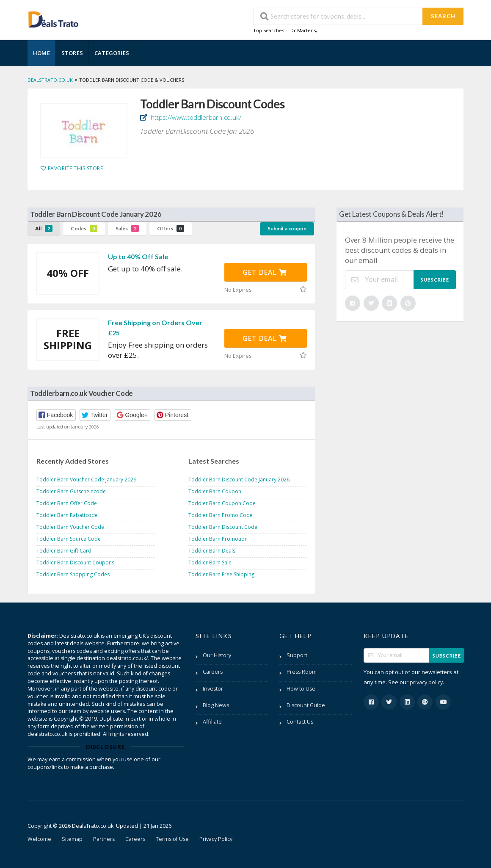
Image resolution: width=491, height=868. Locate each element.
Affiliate (212, 722)
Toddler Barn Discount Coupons (75, 563)
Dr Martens (303, 30)
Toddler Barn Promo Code (221, 515)
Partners (104, 839)
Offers (171, 228)
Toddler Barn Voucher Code (70, 527)
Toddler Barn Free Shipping (221, 574)
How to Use (301, 689)
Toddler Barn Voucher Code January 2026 (86, 480)
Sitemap (72, 839)
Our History (217, 655)
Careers (213, 672)
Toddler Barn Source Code (69, 539)
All (44, 228)
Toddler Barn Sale (210, 563)
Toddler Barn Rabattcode (67, 515)
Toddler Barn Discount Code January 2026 (239, 480)
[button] (56, 415)
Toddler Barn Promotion (218, 539)
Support (297, 655)
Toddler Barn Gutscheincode (71, 491)
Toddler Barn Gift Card (64, 551)
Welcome (39, 839)
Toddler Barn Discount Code (223, 527)
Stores (72, 53)
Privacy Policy (216, 839)
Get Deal (265, 272)
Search (443, 16)
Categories (112, 53)
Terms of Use (172, 839)
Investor (213, 689)
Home (41, 53)
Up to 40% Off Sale (138, 256)
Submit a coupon (287, 228)
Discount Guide (306, 705)
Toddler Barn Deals (212, 551)
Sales (127, 228)
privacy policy (426, 682)
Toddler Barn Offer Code (67, 503)
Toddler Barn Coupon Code (222, 503)
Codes (84, 228)
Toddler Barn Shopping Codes (73, 574)
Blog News (216, 705)
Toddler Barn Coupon (215, 491)
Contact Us (300, 722)
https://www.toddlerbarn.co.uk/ (195, 117)
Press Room (302, 672)
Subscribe (435, 280)
